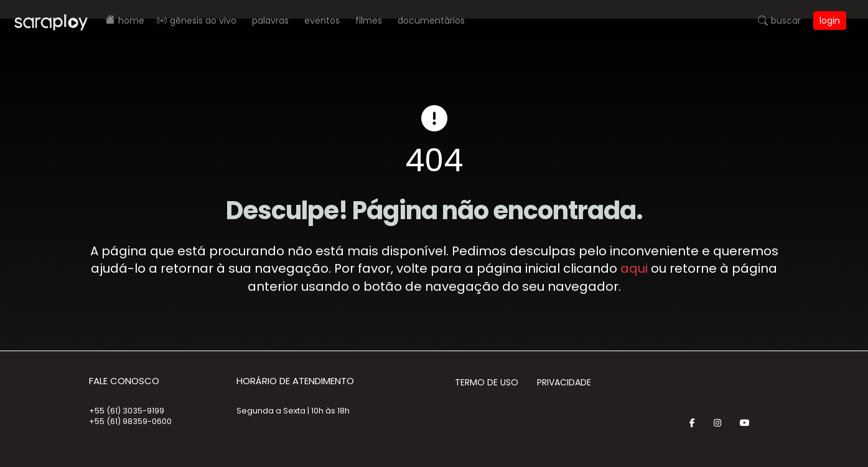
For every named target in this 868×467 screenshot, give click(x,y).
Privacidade (564, 382)
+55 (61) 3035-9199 (127, 411)
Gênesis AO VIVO (203, 21)
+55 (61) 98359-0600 (130, 421)
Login (830, 21)
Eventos (322, 21)
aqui (634, 268)
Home (131, 21)
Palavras (270, 21)
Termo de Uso (487, 382)
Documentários (431, 21)
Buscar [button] (786, 21)
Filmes (369, 21)
